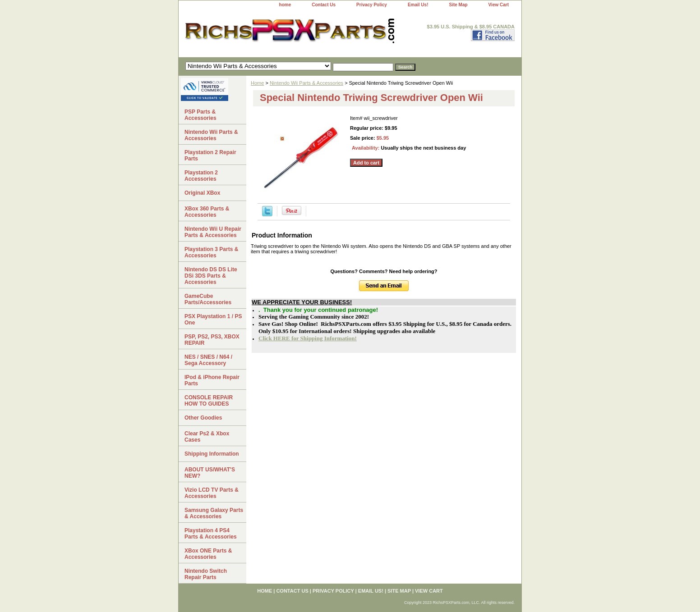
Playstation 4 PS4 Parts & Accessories (211, 534)
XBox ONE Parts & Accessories (208, 554)
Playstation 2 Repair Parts (210, 155)
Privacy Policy (372, 5)
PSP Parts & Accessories (200, 115)
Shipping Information (212, 454)
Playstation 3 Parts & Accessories (211, 252)
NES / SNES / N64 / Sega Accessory (208, 360)
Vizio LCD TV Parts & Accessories (212, 493)
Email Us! (418, 5)
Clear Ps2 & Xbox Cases (207, 437)
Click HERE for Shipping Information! (308, 338)
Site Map (458, 5)
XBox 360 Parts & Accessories (207, 212)
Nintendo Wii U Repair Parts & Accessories (213, 232)
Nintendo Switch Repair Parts (206, 574)
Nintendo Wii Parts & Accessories (306, 83)
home (285, 5)
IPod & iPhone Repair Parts (212, 380)
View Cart (499, 5)
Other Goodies (203, 418)
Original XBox (202, 193)
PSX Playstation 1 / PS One (213, 320)
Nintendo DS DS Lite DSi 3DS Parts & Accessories (211, 276)
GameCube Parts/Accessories (208, 299)
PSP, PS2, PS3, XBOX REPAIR (212, 340)
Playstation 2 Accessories (201, 176)
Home (257, 83)
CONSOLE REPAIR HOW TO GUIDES (209, 401)
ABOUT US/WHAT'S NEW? (210, 473)
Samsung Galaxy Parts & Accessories (214, 513)
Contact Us (324, 5)
